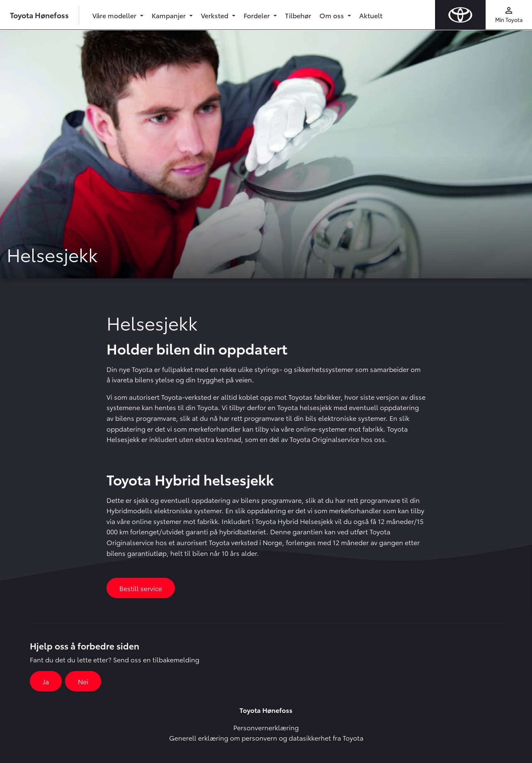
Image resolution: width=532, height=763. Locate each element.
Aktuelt (371, 15)
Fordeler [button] (258, 15)
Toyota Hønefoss (39, 15)
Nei (83, 681)
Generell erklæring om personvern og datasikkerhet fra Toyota (266, 738)
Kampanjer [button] (169, 15)
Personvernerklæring (266, 727)
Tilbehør (298, 15)
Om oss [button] (332, 15)
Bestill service (141, 588)
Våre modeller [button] (115, 15)
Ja (46, 681)
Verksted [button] (215, 15)
